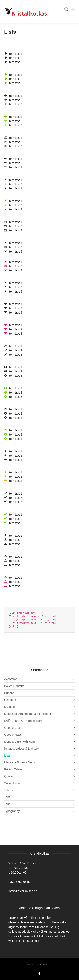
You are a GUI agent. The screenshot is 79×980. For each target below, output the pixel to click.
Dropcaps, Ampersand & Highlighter (28, 714)
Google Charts (14, 728)
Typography (12, 811)
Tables (8, 790)
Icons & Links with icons (20, 742)
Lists (7, 755)
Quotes (9, 776)
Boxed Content (14, 686)
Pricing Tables (13, 769)
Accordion (11, 679)
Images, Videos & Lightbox (22, 749)
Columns (10, 700)
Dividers (10, 707)
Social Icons (12, 783)
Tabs (7, 797)
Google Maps (13, 735)
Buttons (9, 693)
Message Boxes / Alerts (20, 762)
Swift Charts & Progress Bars (23, 721)
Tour (7, 804)
